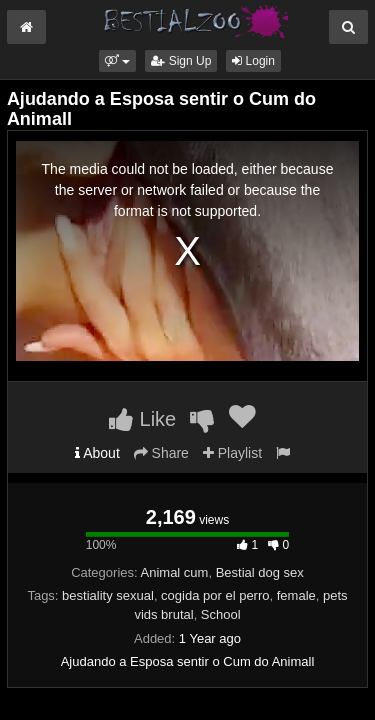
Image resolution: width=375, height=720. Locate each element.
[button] (117, 61)
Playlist (232, 453)
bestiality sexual (108, 595)
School (221, 614)
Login (253, 61)
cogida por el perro (215, 595)
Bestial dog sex (260, 572)
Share (161, 453)
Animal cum (175, 572)
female (296, 595)
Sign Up (181, 61)
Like (142, 419)
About (97, 453)
